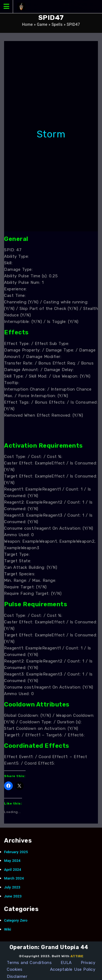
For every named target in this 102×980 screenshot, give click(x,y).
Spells (57, 24)
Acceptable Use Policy (73, 969)
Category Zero (16, 920)
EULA (66, 963)
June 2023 (13, 896)
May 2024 (12, 861)
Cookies (15, 969)
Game (42, 24)
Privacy (88, 963)
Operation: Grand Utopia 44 (49, 947)
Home (27, 24)
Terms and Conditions (29, 963)
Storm (51, 134)
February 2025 (16, 852)
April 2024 (13, 870)
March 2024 (14, 878)
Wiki (8, 929)
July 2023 (12, 887)
